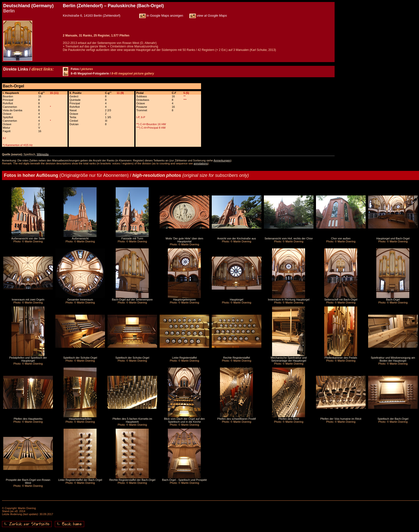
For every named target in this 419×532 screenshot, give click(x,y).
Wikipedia (43, 154)
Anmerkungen (222, 160)
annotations (201, 163)
